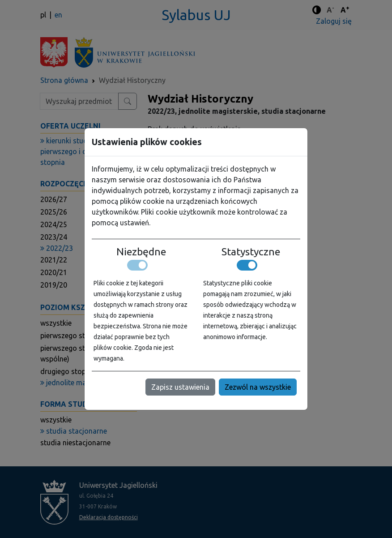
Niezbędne (141, 252)
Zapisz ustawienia (180, 387)
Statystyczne (251, 252)
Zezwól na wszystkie (258, 387)
